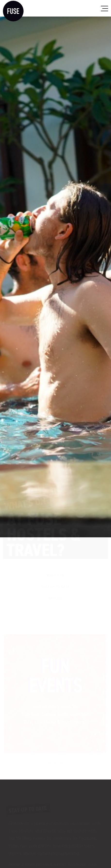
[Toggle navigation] (104, 8)
